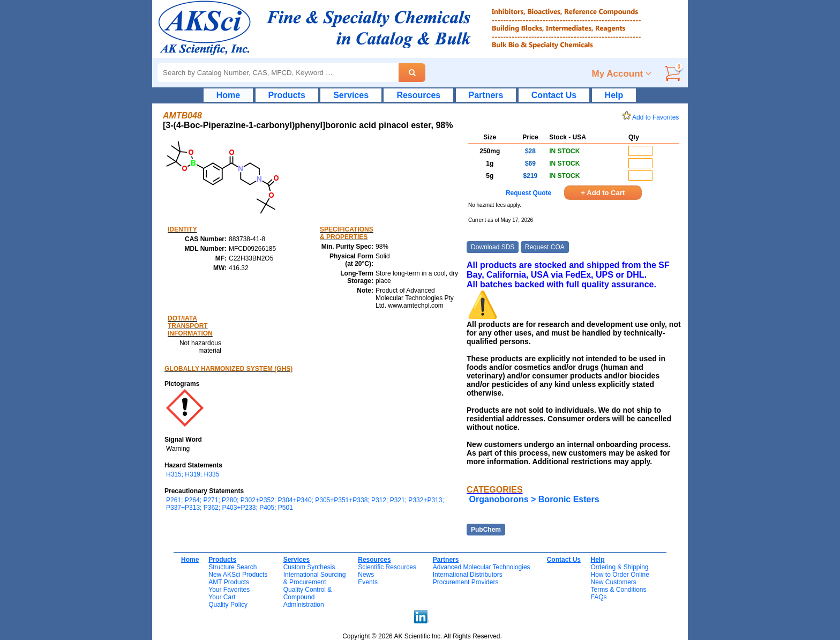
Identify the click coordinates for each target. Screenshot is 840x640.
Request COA (545, 247)
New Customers (613, 582)
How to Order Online (620, 575)
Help (614, 95)
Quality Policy (228, 605)
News (366, 575)
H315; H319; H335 (193, 474)
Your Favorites (229, 590)
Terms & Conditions (618, 590)
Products (287, 95)
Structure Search (232, 567)
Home (228, 95)
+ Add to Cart (603, 193)
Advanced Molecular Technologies (482, 567)
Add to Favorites (652, 117)
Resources (418, 95)
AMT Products (229, 582)
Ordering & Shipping (619, 567)
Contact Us (554, 95)
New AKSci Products (238, 575)
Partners (486, 95)
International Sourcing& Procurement (315, 578)
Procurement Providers (466, 582)
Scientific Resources (387, 567)
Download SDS (493, 247)
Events (368, 582)
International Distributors (468, 575)
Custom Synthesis (309, 567)
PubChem (486, 530)
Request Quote (528, 193)
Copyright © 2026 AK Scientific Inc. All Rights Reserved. (422, 636)
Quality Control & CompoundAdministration (308, 597)
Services (351, 95)
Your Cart (222, 597)
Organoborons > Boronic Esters (534, 499)
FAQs (598, 597)
